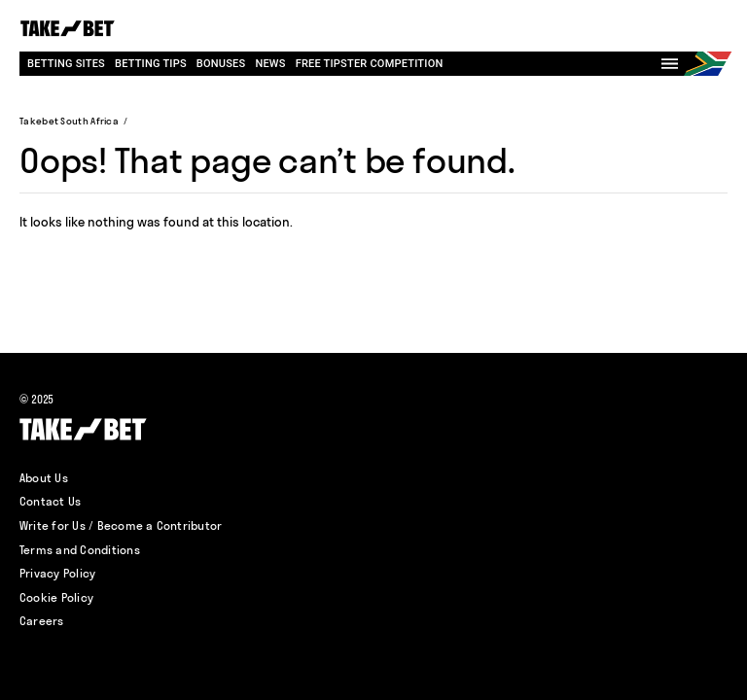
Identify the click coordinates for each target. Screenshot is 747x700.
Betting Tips (151, 64)
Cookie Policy (56, 597)
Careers (42, 621)
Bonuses (221, 64)
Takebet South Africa (69, 121)
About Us (44, 478)
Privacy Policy (57, 573)
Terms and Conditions (80, 550)
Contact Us (50, 501)
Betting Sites (66, 64)
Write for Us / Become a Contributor (121, 525)
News (270, 64)
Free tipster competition (370, 64)
